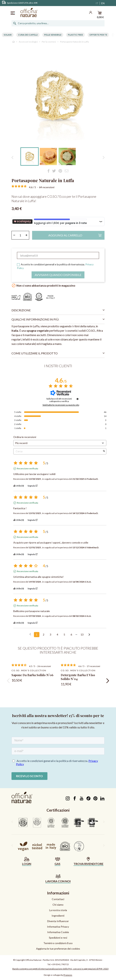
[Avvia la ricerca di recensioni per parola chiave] (104, 451)
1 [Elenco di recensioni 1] (37, 634)
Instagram (68, 798)
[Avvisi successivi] (89, 635)
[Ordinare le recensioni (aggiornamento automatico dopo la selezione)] (60, 443)
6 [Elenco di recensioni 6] (71, 634)
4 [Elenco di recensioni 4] (57, 634)
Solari (8, 35)
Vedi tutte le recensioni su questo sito (61, 405)
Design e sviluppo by (58, 975)
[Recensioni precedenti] (30, 634)
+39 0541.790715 (60, 964)
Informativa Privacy (58, 927)
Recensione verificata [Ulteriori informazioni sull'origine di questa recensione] (28, 468)
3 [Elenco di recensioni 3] (51, 634)
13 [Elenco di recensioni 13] (82, 634)
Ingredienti (58, 916)
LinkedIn (102, 798)
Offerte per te (98, 35)
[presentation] (8, 681)
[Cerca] (58, 23)
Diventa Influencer (58, 921)
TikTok (88, 798)
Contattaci (58, 899)
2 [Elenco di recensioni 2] (44, 634)
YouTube (81, 798)
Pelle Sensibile (53, 35)
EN (103, 3)
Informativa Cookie (58, 932)
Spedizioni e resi (58, 938)
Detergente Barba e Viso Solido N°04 (78, 677)
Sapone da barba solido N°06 (32, 675)
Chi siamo (58, 905)
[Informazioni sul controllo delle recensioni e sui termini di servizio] (78, 399)
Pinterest (95, 798)
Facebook (75, 798)
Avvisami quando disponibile (58, 275)
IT (97, 3)
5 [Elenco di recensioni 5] (64, 634)
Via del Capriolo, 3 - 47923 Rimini (86, 960)
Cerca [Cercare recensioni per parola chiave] (58, 451)
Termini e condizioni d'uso (58, 943)
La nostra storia (58, 910)
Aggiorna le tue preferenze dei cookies (58, 949)
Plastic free (75, 35)
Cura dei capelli (28, 35)
